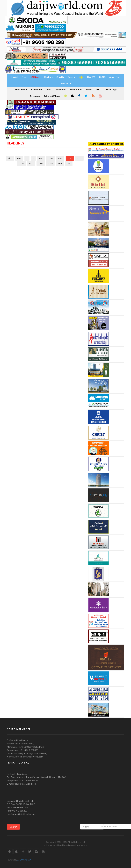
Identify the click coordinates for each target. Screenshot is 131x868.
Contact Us (66, 83)
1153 (31, 163)
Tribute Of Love (52, 96)
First (10, 158)
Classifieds (60, 89)
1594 (50, 163)
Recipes (48, 77)
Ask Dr (99, 89)
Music (89, 89)
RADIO (102, 77)
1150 (70, 158)
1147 (41, 158)
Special (72, 77)
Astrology (35, 96)
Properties (37, 89)
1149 (60, 158)
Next (60, 163)
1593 (41, 163)
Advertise (114, 77)
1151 (79, 158)
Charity (60, 77)
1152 (22, 163)
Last (69, 163)
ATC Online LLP (24, 860)
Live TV (91, 77)
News (25, 77)
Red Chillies (76, 89)
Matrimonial (21, 89)
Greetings (112, 89)
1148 (51, 158)
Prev (19, 158)
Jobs (48, 89)
